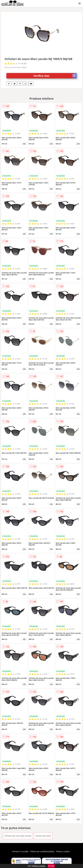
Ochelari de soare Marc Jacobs (18, 836)
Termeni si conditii (20, 851)
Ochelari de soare (43, 836)
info (24, 144)
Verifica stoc (55, 76)
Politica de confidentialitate (42, 851)
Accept (51, 866)
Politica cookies (63, 851)
